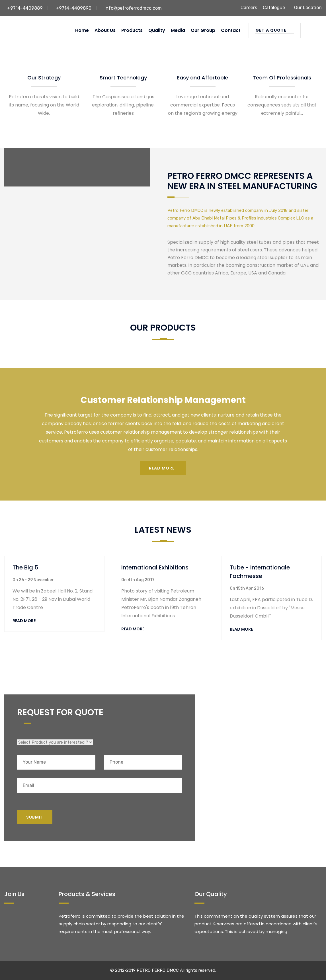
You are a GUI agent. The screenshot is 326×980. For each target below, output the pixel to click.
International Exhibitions (155, 567)
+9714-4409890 (74, 8)
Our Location (308, 8)
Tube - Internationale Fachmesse (260, 572)
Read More (24, 621)
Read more (162, 468)
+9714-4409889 (25, 8)
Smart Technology (123, 78)
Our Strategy (44, 78)
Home (82, 30)
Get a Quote (275, 30)
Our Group (203, 30)
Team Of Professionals (282, 78)
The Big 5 (25, 567)
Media (178, 30)
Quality (157, 30)
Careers (249, 8)
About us (105, 30)
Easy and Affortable (203, 78)
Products (132, 30)
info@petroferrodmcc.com (133, 8)
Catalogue (274, 8)
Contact (231, 30)
